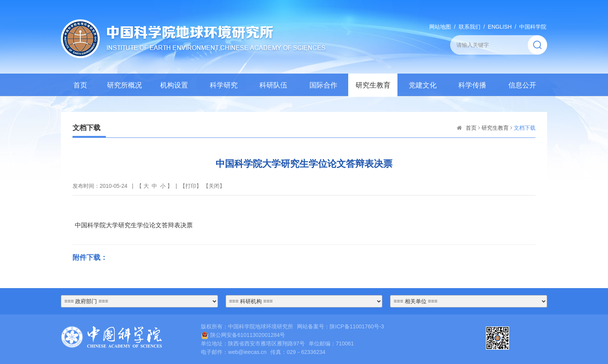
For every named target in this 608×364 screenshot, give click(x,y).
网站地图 (440, 27)
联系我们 (470, 27)
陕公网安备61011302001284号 (243, 335)
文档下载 (525, 128)
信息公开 (522, 85)
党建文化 (423, 85)
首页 (80, 85)
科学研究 (224, 85)
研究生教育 (373, 85)
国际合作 (323, 85)
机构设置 (174, 85)
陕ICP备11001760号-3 (357, 326)
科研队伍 (273, 85)
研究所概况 (124, 85)
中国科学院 (533, 27)
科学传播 (472, 85)
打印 (191, 186)
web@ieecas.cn (247, 352)
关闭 (214, 186)
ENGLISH (500, 27)
